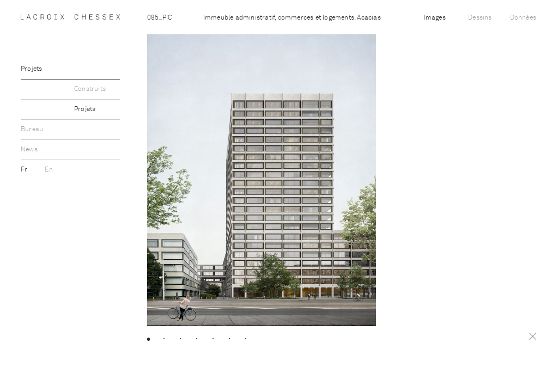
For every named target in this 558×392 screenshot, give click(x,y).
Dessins (480, 18)
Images (435, 18)
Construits (90, 89)
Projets (31, 69)
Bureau (32, 130)
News (29, 150)
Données (523, 18)
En (48, 170)
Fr (25, 170)
